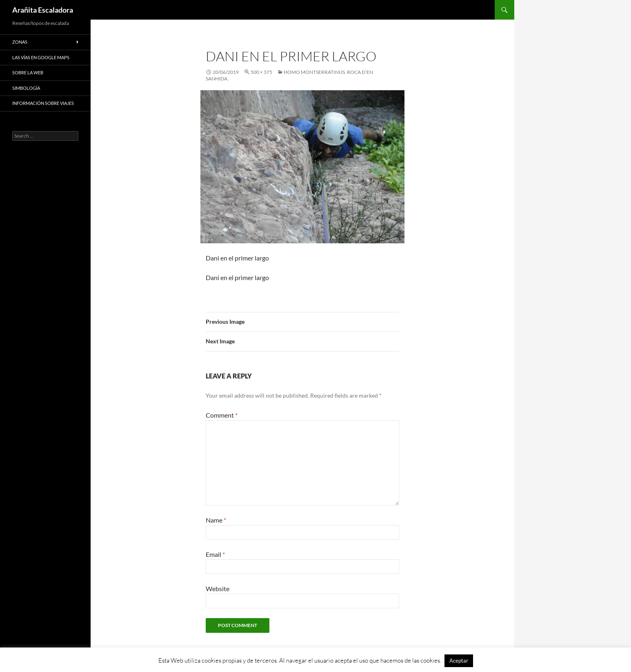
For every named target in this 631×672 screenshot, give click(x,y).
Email (215, 554)
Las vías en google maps (41, 57)
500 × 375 (261, 72)
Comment (222, 415)
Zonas (20, 42)
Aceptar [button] (459, 661)
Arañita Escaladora (43, 10)
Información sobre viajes (43, 103)
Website (218, 589)
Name (216, 520)
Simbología (26, 88)
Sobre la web (28, 72)
